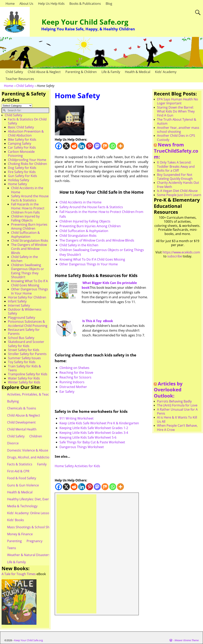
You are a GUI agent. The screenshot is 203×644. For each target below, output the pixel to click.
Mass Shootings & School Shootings (34, 527)
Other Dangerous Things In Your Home (89, 264)
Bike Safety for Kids (22, 140)
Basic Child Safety (21, 127)
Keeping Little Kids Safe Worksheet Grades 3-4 (94, 433)
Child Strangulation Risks (78, 236)
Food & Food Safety (22, 478)
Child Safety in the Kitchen (79, 245)
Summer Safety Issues (24, 358)
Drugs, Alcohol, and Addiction (29, 457)
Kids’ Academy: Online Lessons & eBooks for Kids (44, 513)
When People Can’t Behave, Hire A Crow (177, 427)
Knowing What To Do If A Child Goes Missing (92, 259)
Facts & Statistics (20, 464)
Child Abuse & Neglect (44, 72)
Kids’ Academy (166, 72)
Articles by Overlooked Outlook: (168, 390)
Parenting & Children (81, 72)
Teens (12, 548)
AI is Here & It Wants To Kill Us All (177, 419)
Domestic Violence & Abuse (28, 450)
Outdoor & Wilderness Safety (25, 311)
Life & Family (111, 72)
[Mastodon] (97, 146)
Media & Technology (22, 506)
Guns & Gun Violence (23, 485)
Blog (109, 4)
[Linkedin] (82, 146)
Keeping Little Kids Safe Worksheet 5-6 (88, 437)
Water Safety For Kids (24, 378)
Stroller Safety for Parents (27, 354)
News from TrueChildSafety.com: (176, 151)
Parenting (14, 541)
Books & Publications (85, 4)
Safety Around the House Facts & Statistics (91, 207)
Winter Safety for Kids (24, 382)
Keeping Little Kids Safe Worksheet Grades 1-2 (94, 428)
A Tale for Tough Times (19, 574)
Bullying (13, 401)
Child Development (21, 422)
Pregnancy (34, 541)
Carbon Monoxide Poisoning (21, 154)
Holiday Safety (19, 180)
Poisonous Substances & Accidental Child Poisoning (28, 323)
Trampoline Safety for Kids (28, 374)
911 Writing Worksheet (77, 418)
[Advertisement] (76, 554)
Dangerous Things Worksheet (82, 447)
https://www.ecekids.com (181, 252)
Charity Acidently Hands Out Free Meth (178, 185)
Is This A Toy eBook (98, 321)
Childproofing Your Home (27, 160)
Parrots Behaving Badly (174, 401)
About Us (26, 4)
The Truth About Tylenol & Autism (177, 121)
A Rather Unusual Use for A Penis (177, 411)
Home (10, 4)
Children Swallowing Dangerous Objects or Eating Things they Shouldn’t (28, 271)
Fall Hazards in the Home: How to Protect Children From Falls (28, 208)
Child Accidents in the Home (80, 202)
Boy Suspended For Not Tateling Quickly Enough (175, 177)
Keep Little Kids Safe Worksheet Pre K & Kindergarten (99, 423)
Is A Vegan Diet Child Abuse (177, 191)
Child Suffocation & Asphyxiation (84, 231)
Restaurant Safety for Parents (24, 332)
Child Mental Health (22, 429)
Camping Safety (20, 143)
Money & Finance (20, 534)
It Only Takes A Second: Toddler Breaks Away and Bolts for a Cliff (176, 166)
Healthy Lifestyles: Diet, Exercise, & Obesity (39, 499)
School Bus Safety (21, 338)
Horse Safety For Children (27, 297)
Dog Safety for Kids (22, 168)
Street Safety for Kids (24, 350)
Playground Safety (22, 318)
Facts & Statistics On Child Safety (27, 121)
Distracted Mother (73, 387)
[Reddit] (74, 146)
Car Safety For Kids (22, 147)
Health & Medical (138, 72)
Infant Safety (17, 301)
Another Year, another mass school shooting (178, 130)
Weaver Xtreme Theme (187, 640)
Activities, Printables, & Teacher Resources (39, 394)
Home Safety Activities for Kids (77, 466)
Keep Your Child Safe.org (85, 22)
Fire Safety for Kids (22, 172)
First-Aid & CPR (18, 471)
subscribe (175, 256)
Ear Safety (67, 392)
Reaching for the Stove (76, 373)
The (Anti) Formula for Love (177, 405)
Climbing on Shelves (74, 368)
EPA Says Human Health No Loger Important (178, 101)
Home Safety (17, 184)
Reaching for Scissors (75, 377)
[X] (66, 146)
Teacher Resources (20, 79)
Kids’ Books (16, 520)
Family (42, 464)
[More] (120, 146)
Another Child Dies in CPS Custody (176, 138)
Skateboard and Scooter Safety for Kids (26, 344)
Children (36, 436)
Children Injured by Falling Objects (85, 221)
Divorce (13, 443)
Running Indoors (72, 382)
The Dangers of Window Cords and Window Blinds (97, 240)
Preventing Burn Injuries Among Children (90, 226)
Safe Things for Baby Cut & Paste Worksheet (92, 442)
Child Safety (14, 72)
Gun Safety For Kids (23, 176)
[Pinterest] (90, 146)
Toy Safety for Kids (22, 362)
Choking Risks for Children (27, 164)
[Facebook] (59, 146)
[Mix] (105, 146)
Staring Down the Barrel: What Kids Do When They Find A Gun (176, 111)
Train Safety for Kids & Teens (24, 368)
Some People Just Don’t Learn (179, 195)
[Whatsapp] (113, 146)
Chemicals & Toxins (22, 408)
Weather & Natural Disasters (29, 555)
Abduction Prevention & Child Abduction (26, 133)
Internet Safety (19, 305)
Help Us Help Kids (51, 4)
